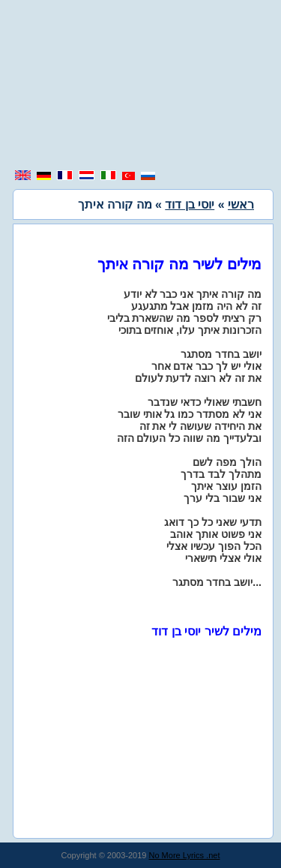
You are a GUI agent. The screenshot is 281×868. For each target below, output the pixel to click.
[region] (141, 86)
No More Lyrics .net (185, 855)
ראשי (241, 204)
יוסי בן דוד (190, 204)
